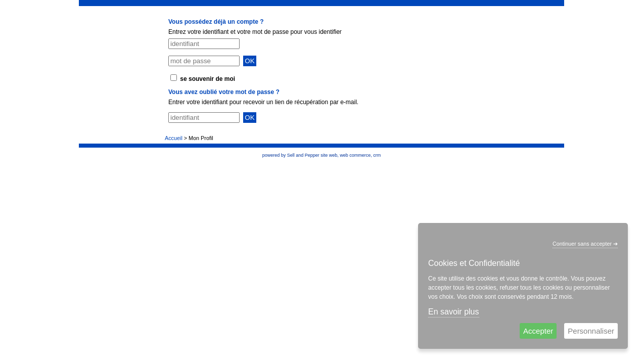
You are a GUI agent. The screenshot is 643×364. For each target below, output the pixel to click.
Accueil (174, 138)
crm (377, 155)
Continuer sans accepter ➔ (585, 244)
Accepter (538, 331)
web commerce (355, 155)
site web (329, 155)
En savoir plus (454, 312)
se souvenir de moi (208, 79)
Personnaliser (591, 331)
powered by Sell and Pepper (291, 155)
